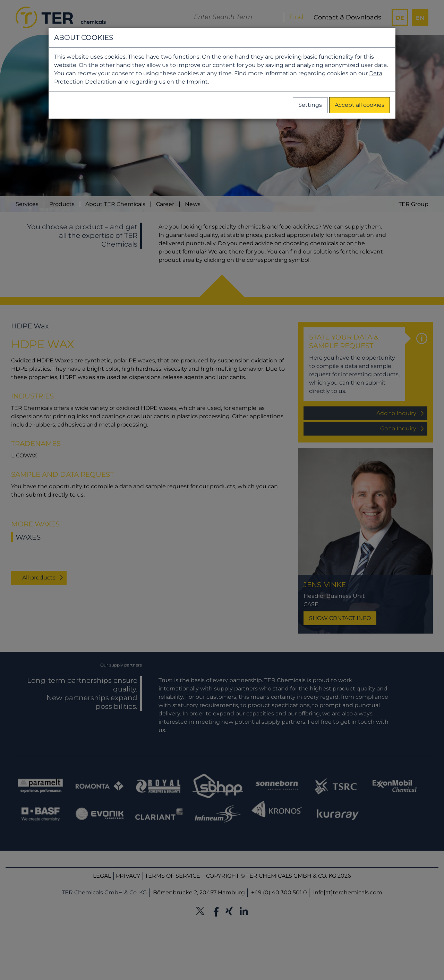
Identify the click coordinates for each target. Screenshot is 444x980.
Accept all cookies (360, 105)
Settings (310, 105)
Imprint (197, 82)
